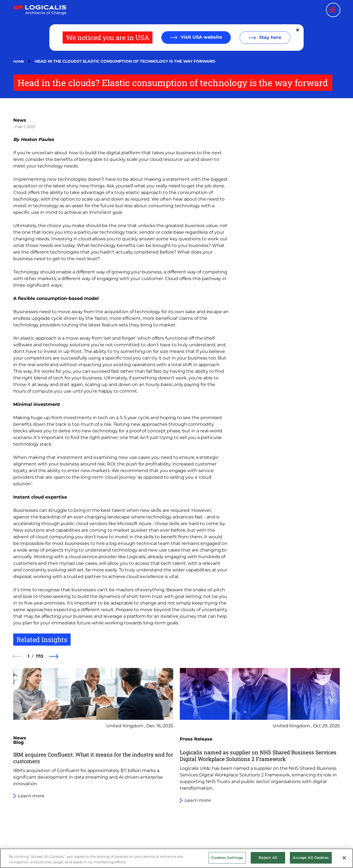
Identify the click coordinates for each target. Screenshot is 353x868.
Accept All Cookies (311, 858)
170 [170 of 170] (40, 656)
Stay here (270, 37)
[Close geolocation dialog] (298, 30)
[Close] (344, 858)
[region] (176, 858)
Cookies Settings (227, 858)
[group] (93, 751)
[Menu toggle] (333, 10)
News (20, 120)
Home (19, 61)
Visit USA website (201, 37)
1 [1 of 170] (28, 656)
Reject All (268, 858)
